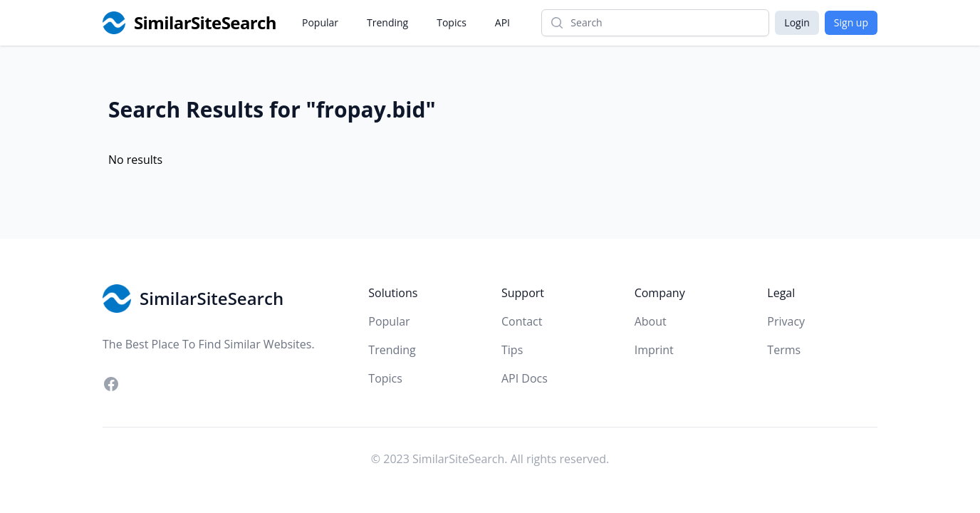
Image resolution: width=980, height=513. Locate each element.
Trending (387, 22)
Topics (452, 22)
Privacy (786, 321)
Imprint (654, 350)
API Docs (525, 378)
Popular (320, 22)
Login (797, 22)
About (651, 321)
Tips (512, 350)
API (502, 22)
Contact (522, 321)
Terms (784, 350)
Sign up (851, 22)
